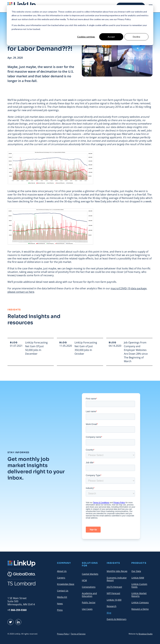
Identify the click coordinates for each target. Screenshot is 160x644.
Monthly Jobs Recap (117, 571)
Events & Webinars (117, 619)
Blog (109, 613)
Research (112, 606)
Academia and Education (89, 595)
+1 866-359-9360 (17, 610)
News (60, 604)
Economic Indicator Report (117, 579)
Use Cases (87, 609)
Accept (111, 37)
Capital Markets (90, 574)
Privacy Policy (63, 634)
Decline (136, 37)
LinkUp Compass (140, 602)
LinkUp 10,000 (114, 600)
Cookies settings (86, 37)
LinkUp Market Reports (139, 595)
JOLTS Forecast (114, 587)
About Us (62, 571)
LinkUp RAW (138, 578)
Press (60, 610)
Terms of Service (78, 634)
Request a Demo (140, 609)
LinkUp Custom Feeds (139, 585)
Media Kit (62, 597)
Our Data (136, 571)
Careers (61, 578)
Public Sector (89, 602)
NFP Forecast (113, 593)
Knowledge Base (66, 584)
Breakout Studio (146, 634)
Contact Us (63, 591)
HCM (84, 580)
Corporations (89, 587)
